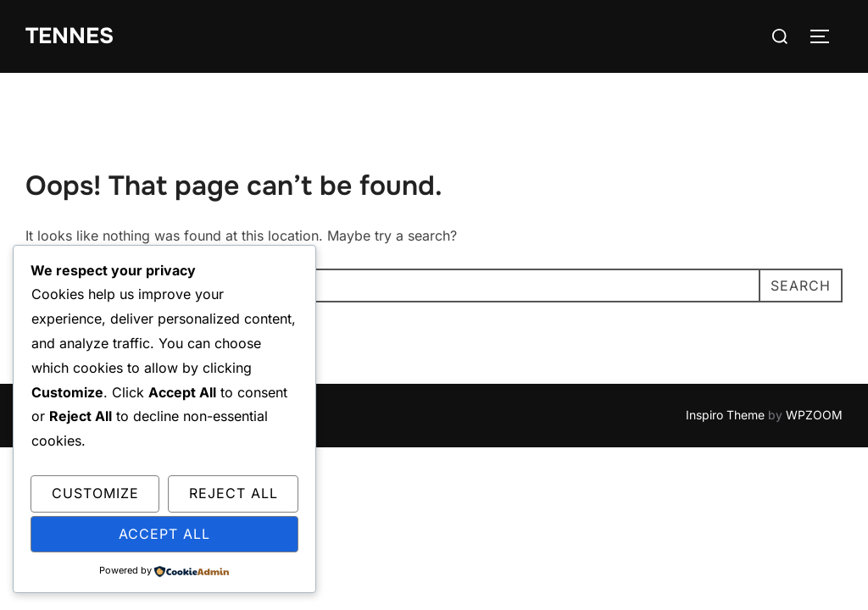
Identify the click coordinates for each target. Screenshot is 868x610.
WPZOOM (814, 415)
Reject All (234, 493)
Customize (95, 493)
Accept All (164, 534)
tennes (70, 36)
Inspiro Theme (725, 415)
